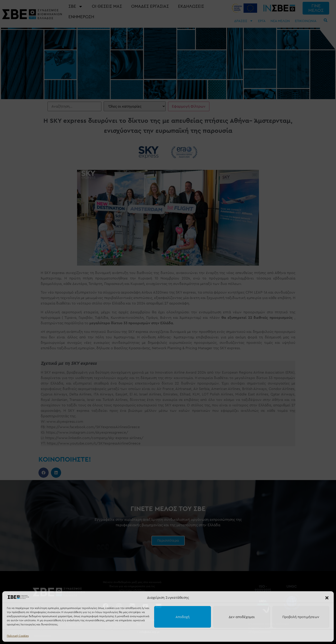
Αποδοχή (183, 617)
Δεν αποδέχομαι (242, 617)
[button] (327, 598)
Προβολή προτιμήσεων (301, 617)
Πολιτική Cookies (18, 636)
